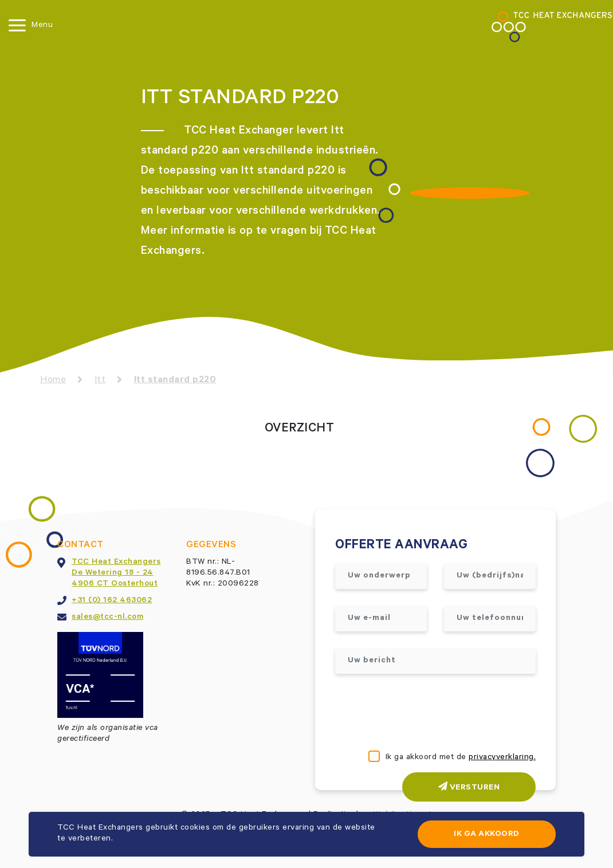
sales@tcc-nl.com (107, 618)
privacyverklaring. (502, 758)
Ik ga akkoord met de (461, 758)
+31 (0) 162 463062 (112, 601)
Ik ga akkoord (487, 835)
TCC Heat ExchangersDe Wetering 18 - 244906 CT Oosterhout (116, 574)
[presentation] (422, 713)
